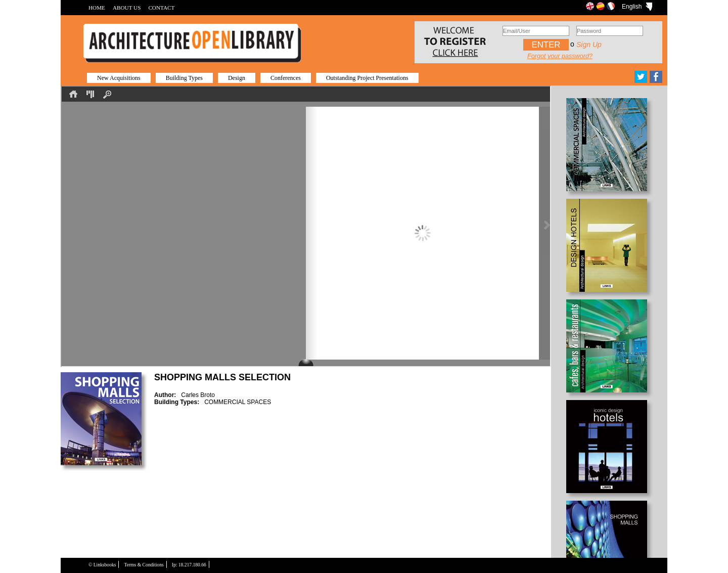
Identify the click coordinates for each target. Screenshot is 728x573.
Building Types (184, 78)
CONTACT (161, 8)
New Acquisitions (119, 78)
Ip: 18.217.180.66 (189, 565)
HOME (97, 8)
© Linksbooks (102, 565)
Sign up (589, 45)
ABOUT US (127, 8)
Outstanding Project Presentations (367, 78)
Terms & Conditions (144, 565)
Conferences (286, 78)
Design (237, 78)
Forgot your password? (560, 56)
